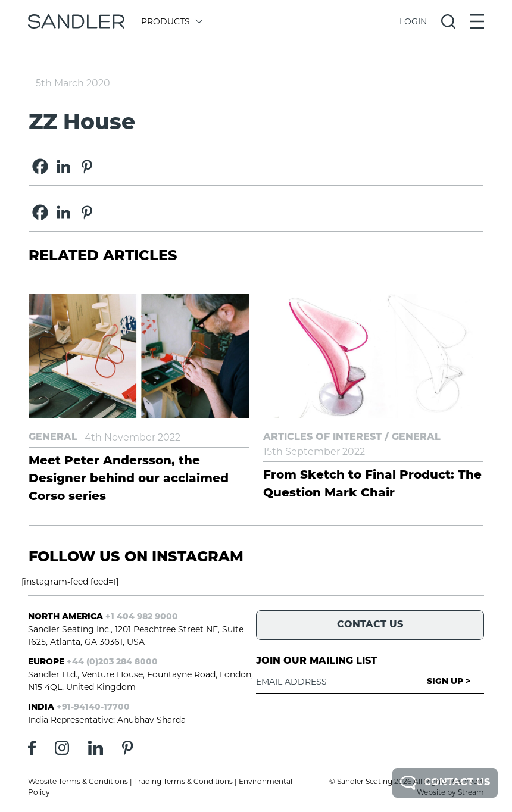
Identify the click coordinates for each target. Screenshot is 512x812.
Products (171, 21)
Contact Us (445, 783)
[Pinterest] (87, 166)
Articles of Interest (322, 438)
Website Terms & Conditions (78, 781)
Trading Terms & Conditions (183, 781)
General (53, 438)
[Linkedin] (63, 166)
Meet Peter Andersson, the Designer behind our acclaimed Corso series (129, 479)
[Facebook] (40, 166)
